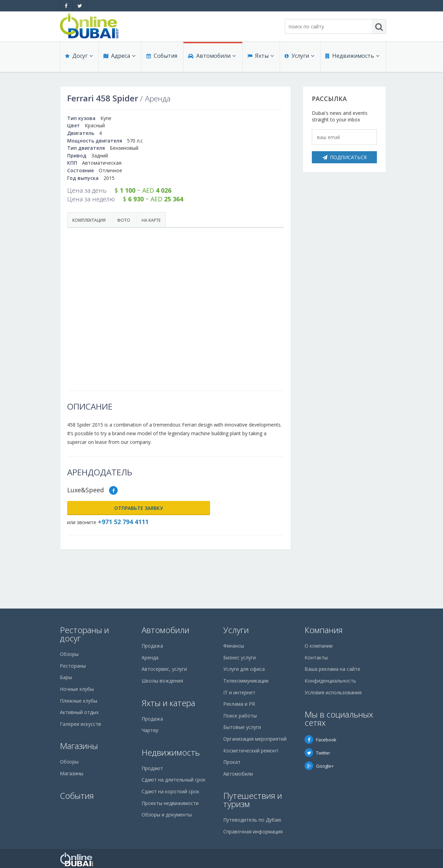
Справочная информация (253, 832)
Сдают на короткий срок (170, 791)
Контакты (316, 657)
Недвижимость (351, 60)
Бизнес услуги (239, 657)
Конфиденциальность (330, 681)
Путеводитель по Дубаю (252, 820)
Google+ (319, 766)
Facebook (320, 740)
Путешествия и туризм (253, 800)
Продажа (152, 646)
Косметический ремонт (251, 751)
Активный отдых (79, 712)
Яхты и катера (168, 703)
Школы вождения (162, 681)
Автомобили (211, 60)
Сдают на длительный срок (174, 780)
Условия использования (333, 692)
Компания (324, 630)
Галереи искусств (80, 724)
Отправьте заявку (102, 508)
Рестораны (73, 666)
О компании (319, 646)
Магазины (79, 746)
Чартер (150, 730)
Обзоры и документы (167, 815)
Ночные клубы (77, 689)
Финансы (234, 646)
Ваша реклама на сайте (332, 669)
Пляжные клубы (79, 701)
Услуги (299, 60)
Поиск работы (240, 716)
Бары (66, 677)
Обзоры (69, 654)
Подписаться (345, 157)
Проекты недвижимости (170, 803)
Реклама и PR (239, 704)
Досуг (78, 60)
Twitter (317, 753)
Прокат (232, 762)
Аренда (150, 657)
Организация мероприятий (255, 739)
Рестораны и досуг (84, 634)
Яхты (260, 60)
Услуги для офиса (244, 669)
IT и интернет (239, 692)
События (161, 60)
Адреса (119, 60)
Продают (152, 768)
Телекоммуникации (246, 681)
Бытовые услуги (242, 727)
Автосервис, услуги (164, 669)
